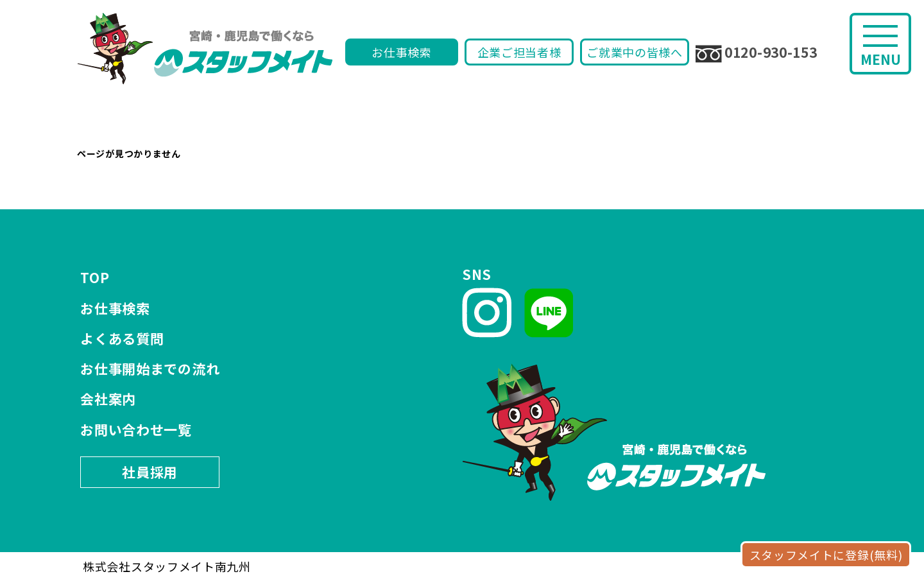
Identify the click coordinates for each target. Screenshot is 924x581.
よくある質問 (122, 338)
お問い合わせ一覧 (136, 429)
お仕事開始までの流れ (150, 369)
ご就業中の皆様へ (635, 52)
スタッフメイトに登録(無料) (826, 555)
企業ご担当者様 (519, 52)
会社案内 (108, 399)
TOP (95, 277)
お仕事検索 (402, 52)
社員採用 (150, 472)
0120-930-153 (756, 53)
